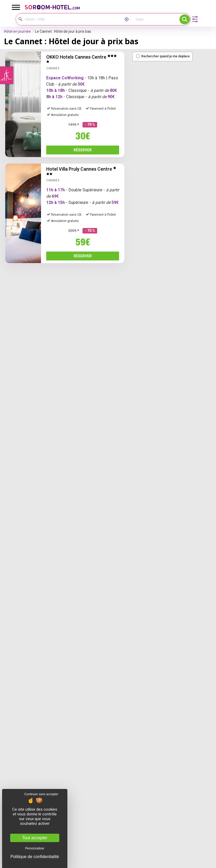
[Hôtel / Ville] (42, 19)
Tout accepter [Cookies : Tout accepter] (35, 838)
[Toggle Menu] (16, 7)
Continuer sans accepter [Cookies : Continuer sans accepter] (41, 794)
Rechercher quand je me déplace (163, 56)
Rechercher (185, 19)
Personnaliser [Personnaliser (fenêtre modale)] (35, 848)
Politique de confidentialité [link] (35, 857)
